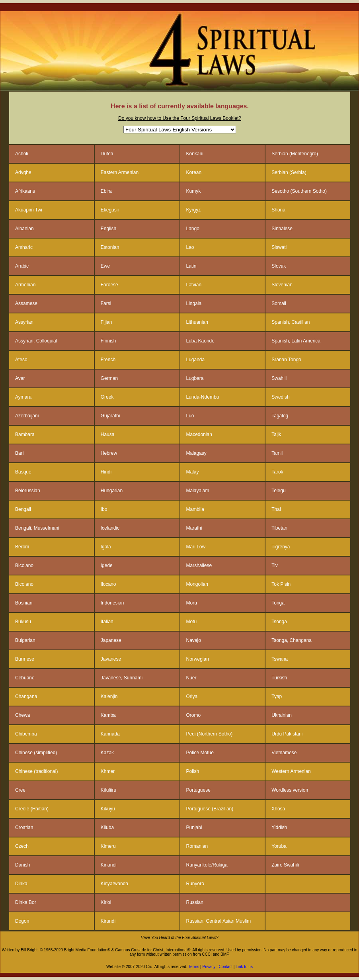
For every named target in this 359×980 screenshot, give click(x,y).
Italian (107, 622)
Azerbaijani (27, 416)
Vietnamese (284, 753)
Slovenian (282, 285)
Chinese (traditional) (36, 771)
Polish (193, 771)
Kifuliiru (108, 790)
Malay (193, 472)
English (108, 229)
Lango (193, 229)
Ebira (106, 191)
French (108, 360)
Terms (194, 967)
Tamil (277, 453)
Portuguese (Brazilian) (210, 809)
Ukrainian (282, 715)
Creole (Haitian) (32, 809)
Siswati (279, 247)
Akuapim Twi (29, 210)
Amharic (24, 247)
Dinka (21, 884)
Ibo (104, 509)
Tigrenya (281, 547)
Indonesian (112, 603)
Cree (20, 790)
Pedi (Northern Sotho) (210, 734)
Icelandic (110, 528)
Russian (195, 902)
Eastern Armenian (120, 172)
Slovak (279, 266)
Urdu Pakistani (287, 734)
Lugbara (195, 378)
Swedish (280, 397)
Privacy (209, 967)
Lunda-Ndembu (203, 397)
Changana (26, 696)
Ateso (21, 360)
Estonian (110, 247)
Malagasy (196, 453)
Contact (226, 967)
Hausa (108, 434)
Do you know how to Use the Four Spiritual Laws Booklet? (180, 118)
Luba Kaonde (200, 341)
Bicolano (24, 565)
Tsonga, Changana (292, 640)
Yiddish (279, 827)
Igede (107, 565)
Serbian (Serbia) (289, 172)
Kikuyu (108, 809)
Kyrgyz (194, 210)
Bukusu (23, 622)
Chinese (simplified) (36, 753)
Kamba (108, 715)
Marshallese (199, 565)
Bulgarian (25, 640)
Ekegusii (110, 210)
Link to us (244, 967)
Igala (106, 547)
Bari (19, 453)
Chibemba (26, 734)
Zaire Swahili (285, 865)
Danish (22, 865)
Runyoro (195, 884)
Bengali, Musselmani (37, 528)
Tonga (278, 603)
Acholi (22, 154)
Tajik (276, 434)
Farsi (106, 303)
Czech (22, 846)
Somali (279, 303)
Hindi (106, 472)
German (109, 378)
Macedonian (199, 434)
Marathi (194, 528)
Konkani (195, 154)
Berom (22, 547)
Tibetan (279, 528)
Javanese (111, 659)
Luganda (196, 360)
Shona (278, 210)
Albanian (24, 229)
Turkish (279, 678)
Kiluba (107, 827)
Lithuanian (197, 322)
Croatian (24, 827)
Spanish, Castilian (291, 322)
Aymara (23, 397)
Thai (276, 509)
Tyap (277, 696)
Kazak (107, 753)
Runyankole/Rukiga (207, 865)
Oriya (192, 696)
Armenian (25, 285)
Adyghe (23, 172)
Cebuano (25, 678)
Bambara (25, 434)
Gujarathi (110, 416)
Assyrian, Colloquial (36, 341)
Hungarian (112, 491)
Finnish (108, 341)
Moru (192, 603)
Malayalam (198, 491)
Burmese (25, 659)
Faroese (109, 285)
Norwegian (198, 659)
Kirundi (108, 921)
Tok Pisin (281, 584)
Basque (23, 472)
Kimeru (108, 846)
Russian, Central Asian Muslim (219, 921)
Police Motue (200, 753)
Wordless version (290, 790)
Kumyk (194, 191)
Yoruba (279, 846)
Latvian (194, 285)
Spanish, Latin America (296, 341)
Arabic (22, 266)
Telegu (278, 491)
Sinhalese (282, 229)
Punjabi (194, 827)
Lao (190, 247)
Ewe (105, 266)
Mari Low (196, 547)
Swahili (279, 378)
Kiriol (106, 902)
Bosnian (24, 603)
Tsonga (279, 622)
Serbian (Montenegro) (295, 154)
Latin (191, 266)
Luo (190, 416)
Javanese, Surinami (122, 678)
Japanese (111, 640)
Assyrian (24, 322)
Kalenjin (109, 696)
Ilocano (108, 584)
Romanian (197, 846)
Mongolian (197, 584)
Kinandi (109, 865)
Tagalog (280, 416)
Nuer (191, 678)
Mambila (195, 509)
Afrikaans (25, 191)
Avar (20, 378)
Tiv (275, 565)
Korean (194, 172)
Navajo (194, 640)
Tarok (277, 472)
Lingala (194, 303)
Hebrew (109, 453)
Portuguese (198, 790)
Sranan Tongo (286, 360)
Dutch (107, 154)
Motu (192, 622)
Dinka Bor (26, 902)
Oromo (194, 715)
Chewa (22, 715)
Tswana (280, 659)
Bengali (23, 509)
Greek (107, 397)
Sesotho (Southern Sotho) (299, 191)
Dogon (22, 921)
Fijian (106, 322)
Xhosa (278, 809)
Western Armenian (291, 771)
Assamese (26, 303)
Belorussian (28, 491)
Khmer (108, 771)
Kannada (110, 734)
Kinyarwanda (114, 884)
